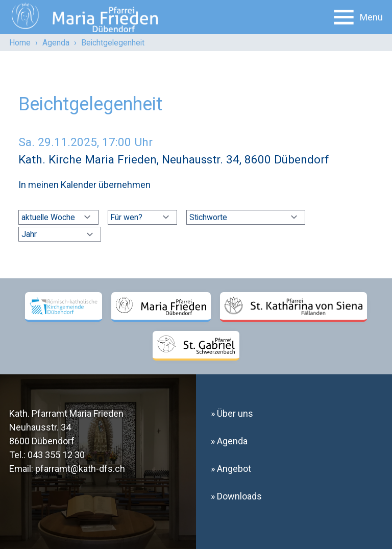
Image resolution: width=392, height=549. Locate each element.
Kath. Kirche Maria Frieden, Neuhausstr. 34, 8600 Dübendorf (174, 159)
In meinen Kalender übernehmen (84, 185)
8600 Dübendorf (42, 441)
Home (20, 43)
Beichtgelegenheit (113, 43)
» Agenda (229, 441)
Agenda (56, 43)
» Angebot (231, 469)
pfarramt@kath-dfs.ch (80, 469)
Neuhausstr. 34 (40, 427)
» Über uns (232, 413)
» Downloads (236, 496)
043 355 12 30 (56, 455)
